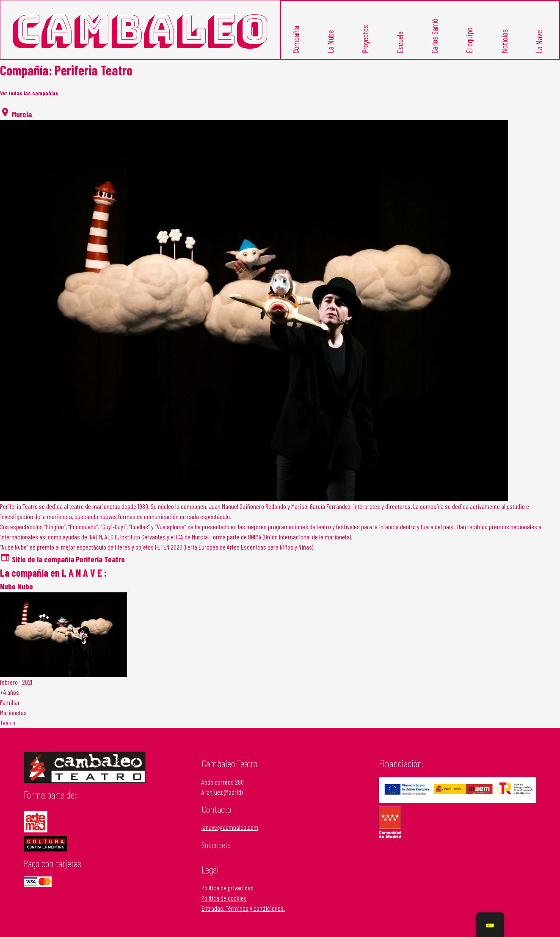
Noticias (504, 41)
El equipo (469, 40)
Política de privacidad (228, 888)
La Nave (538, 42)
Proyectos (364, 39)
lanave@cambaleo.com (230, 827)
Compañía (295, 40)
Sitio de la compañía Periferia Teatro (62, 559)
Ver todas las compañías (29, 93)
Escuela (400, 42)
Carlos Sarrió (434, 36)
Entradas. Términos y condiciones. (243, 908)
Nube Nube (17, 586)
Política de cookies (224, 898)
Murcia (22, 114)
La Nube (330, 42)
